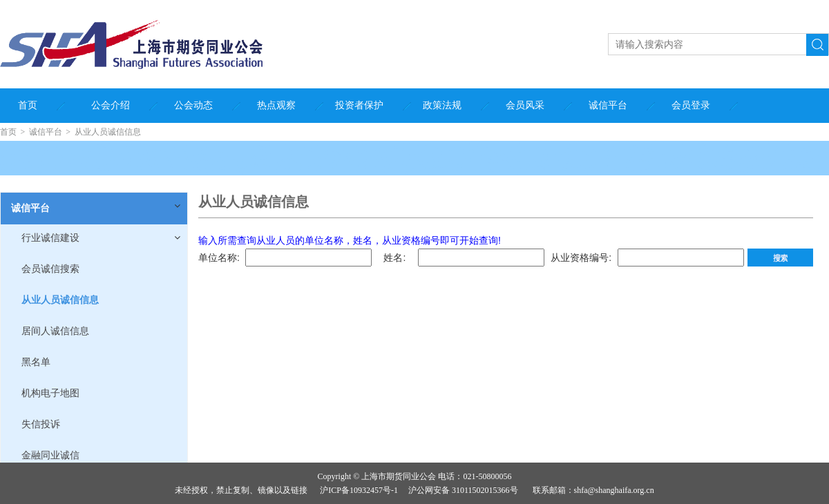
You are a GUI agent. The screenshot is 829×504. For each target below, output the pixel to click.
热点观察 (276, 105)
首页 (28, 105)
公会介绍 (111, 105)
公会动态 (193, 105)
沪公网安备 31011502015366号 (463, 490)
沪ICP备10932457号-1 (359, 490)
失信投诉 (41, 424)
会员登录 (691, 105)
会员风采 (525, 105)
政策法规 (442, 105)
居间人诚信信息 (55, 331)
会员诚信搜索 (50, 269)
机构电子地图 (50, 393)
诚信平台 (608, 105)
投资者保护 (359, 105)
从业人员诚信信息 (108, 132)
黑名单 (36, 362)
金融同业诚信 (50, 455)
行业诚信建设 (50, 238)
